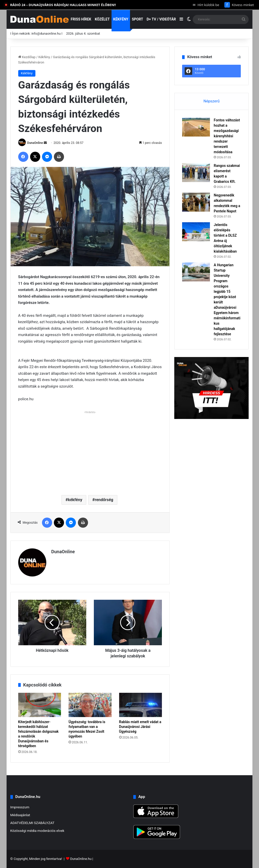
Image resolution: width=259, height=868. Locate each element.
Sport (137, 19)
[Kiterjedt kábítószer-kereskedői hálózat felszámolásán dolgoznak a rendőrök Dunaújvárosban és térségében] (40, 705)
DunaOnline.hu (81, 859)
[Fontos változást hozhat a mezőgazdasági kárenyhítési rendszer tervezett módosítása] (196, 127)
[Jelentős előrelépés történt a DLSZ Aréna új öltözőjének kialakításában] (196, 232)
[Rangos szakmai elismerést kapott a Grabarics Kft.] (196, 173)
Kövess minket (239, 5)
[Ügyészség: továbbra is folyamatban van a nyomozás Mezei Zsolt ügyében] (90, 705)
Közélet (102, 19)
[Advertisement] (90, 451)
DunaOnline (35, 143)
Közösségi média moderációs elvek (37, 831)
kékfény (75, 500)
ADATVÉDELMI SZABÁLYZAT (33, 823)
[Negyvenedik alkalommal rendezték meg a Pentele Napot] (196, 202)
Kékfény (121, 19)
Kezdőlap (27, 57)
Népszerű (212, 101)
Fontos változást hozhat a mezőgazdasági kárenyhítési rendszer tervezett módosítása (227, 136)
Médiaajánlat (20, 815)
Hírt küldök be (206, 5)
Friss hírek (81, 19)
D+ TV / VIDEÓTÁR (161, 19)
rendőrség (104, 500)
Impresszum (20, 807)
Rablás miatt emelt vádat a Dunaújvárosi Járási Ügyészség (140, 727)
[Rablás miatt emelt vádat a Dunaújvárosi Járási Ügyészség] (141, 705)
